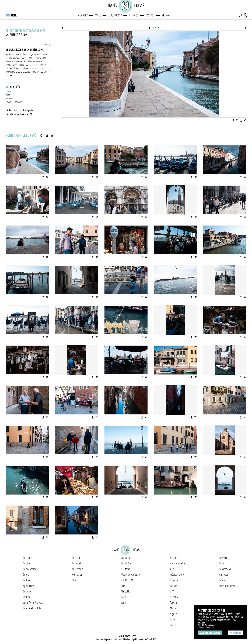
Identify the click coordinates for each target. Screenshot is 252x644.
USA (172, 591)
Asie (172, 569)
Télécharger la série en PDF (21, 114)
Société (27, 563)
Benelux (174, 597)
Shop (75, 580)
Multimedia (78, 569)
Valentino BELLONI (17, 35)
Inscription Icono (227, 586)
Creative (27, 591)
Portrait (76, 558)
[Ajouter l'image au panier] (237, 120)
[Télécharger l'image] (233, 120)
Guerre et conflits (32, 608)
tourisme (10, 98)
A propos (134, 15)
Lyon (123, 603)
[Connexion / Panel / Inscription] (245, 15)
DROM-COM (127, 580)
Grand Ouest (127, 563)
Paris (124, 597)
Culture (27, 580)
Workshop (77, 575)
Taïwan (173, 603)
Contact (150, 15)
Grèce (173, 625)
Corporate (77, 563)
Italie (8, 95)
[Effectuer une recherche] (240, 15)
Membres (83, 15)
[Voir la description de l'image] (241, 120)
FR (46, 45)
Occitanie (126, 569)
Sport (26, 575)
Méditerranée (177, 575)
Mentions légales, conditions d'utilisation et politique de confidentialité (126, 639)
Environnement (31, 569)
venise (8, 91)
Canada (174, 586)
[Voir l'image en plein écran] (245, 120)
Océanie (174, 580)
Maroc (173, 608)
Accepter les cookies (210, 633)
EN (50, 45)
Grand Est (126, 558)
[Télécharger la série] (47, 135)
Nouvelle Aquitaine (130, 575)
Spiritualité (29, 586)
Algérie (174, 614)
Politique (27, 558)
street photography (14, 102)
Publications (115, 15)
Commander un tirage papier (21, 110)
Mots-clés (15, 87)
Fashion (27, 597)
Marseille (126, 591)
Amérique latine (178, 563)
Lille (123, 586)
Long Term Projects (33, 603)
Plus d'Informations (206, 625)
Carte (98, 15)
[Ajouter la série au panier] (52, 135)
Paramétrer (236, 633)
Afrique (174, 558)
